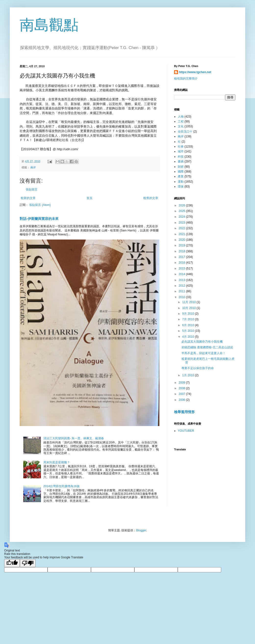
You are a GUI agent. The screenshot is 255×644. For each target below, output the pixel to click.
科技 (181, 157)
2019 (182, 245)
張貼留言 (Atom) (40, 205)
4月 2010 (189, 337)
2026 (182, 205)
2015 (182, 268)
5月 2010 (189, 331)
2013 (182, 280)
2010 (182, 297)
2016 (182, 263)
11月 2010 (189, 302)
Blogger (141, 530)
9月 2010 (189, 314)
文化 (181, 126)
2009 (182, 383)
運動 (181, 182)
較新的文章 (28, 198)
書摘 (181, 161)
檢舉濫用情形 (184, 412)
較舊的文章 (151, 198)
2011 (182, 291)
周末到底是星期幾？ (57, 462)
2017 (182, 257)
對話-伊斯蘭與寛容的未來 (39, 219)
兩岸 (33, 167)
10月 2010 (189, 308)
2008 (182, 388)
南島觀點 (49, 25)
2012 (182, 286)
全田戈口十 (185, 132)
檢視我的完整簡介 (186, 79)
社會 (181, 147)
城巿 (181, 151)
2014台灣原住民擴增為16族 (62, 486)
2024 (182, 217)
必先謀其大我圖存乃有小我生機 (202, 342)
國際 (181, 172)
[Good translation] (12, 563)
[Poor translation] (28, 563)
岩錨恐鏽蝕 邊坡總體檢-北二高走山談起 (207, 347)
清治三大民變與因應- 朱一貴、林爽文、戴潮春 (74, 438)
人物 (181, 117)
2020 (182, 240)
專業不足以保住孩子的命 (198, 368)
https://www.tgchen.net (195, 72)
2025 (182, 211)
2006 (182, 400)
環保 (181, 187)
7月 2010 (189, 319)
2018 (182, 251)
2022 (182, 228)
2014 (182, 274)
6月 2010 (189, 325)
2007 (182, 394)
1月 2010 (189, 375)
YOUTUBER (186, 431)
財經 (181, 167)
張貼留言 (32, 189)
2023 (182, 223)
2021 (182, 234)
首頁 (89, 198)
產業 (181, 176)
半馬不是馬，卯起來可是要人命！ (204, 353)
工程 (181, 121)
